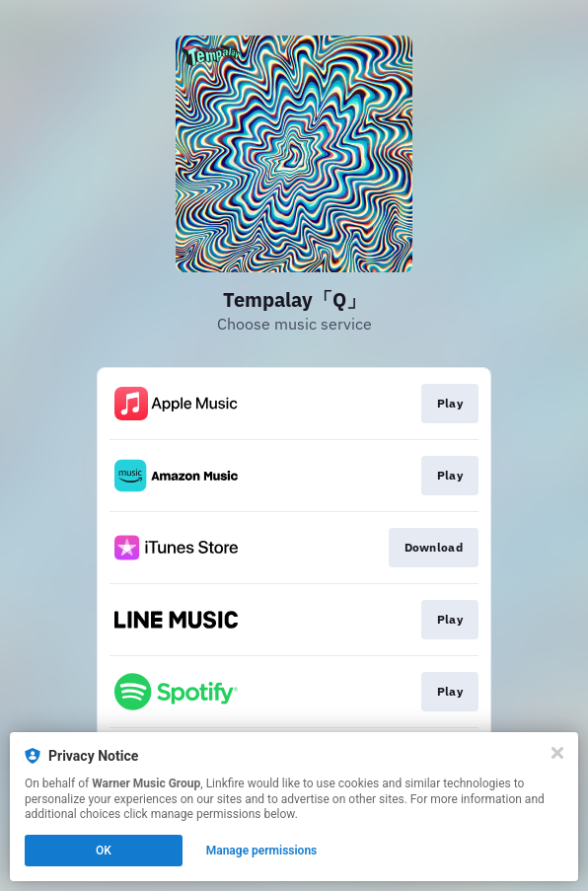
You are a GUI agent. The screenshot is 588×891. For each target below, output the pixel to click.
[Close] (557, 753)
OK (104, 851)
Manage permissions (262, 851)
